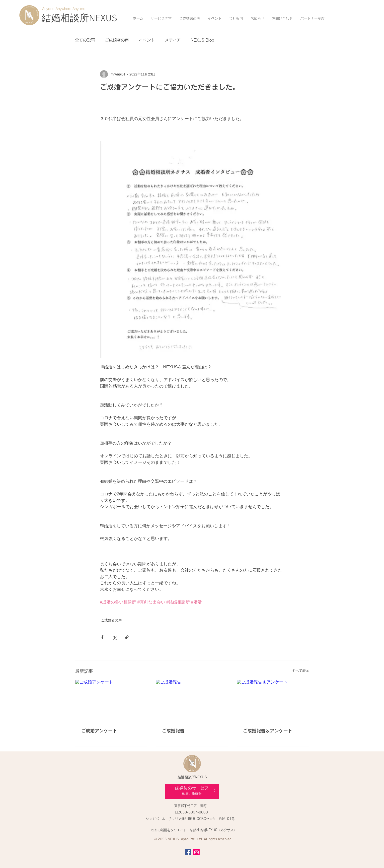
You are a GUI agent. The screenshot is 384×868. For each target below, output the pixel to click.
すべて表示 (301, 670)
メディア (173, 40)
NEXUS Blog (202, 40)
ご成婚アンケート (99, 731)
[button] (161, 18)
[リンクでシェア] (127, 637)
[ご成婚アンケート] (111, 700)
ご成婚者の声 (117, 40)
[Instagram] (196, 852)
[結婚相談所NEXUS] (79, 19)
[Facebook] (188, 852)
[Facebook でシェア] (102, 637)
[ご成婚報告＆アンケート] (273, 700)
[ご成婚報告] (192, 700)
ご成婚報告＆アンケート (268, 731)
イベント (147, 40)
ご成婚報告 (173, 731)
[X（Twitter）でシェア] (115, 637)
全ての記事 (85, 40)
